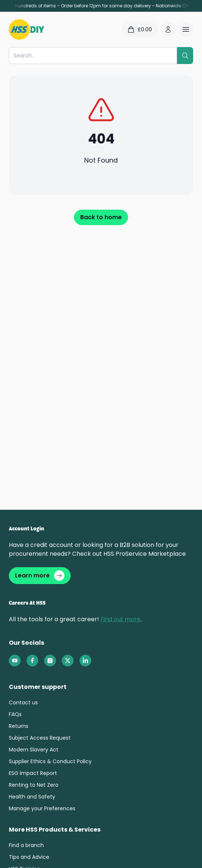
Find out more (121, 619)
